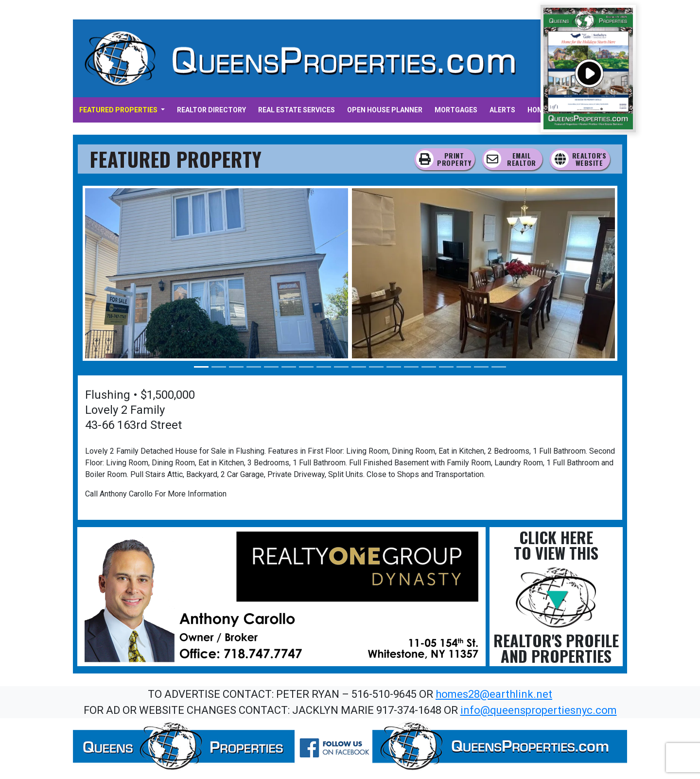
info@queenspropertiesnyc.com (539, 710)
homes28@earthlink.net (494, 694)
